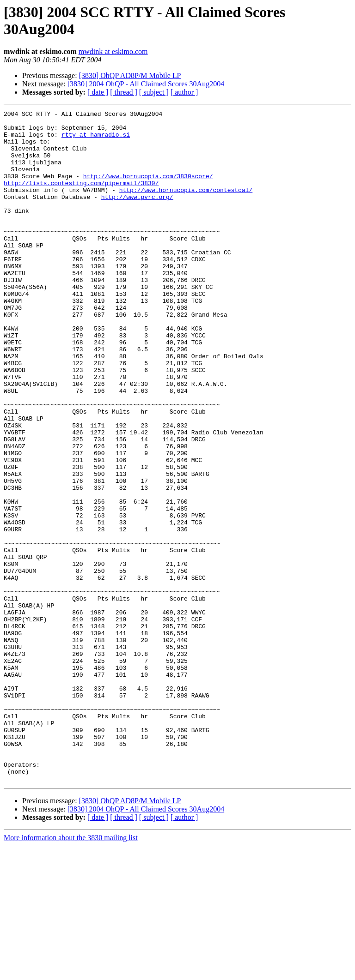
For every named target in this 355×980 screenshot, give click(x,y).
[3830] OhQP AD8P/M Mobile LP (130, 75)
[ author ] (184, 92)
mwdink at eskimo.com (113, 51)
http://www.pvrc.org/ (137, 215)
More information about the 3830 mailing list (71, 972)
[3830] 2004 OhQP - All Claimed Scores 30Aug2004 (146, 84)
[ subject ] (154, 92)
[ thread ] (124, 92)
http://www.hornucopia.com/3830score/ (148, 190)
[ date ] (98, 92)
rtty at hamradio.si (96, 140)
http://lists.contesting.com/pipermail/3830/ (81, 198)
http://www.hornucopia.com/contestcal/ (186, 206)
